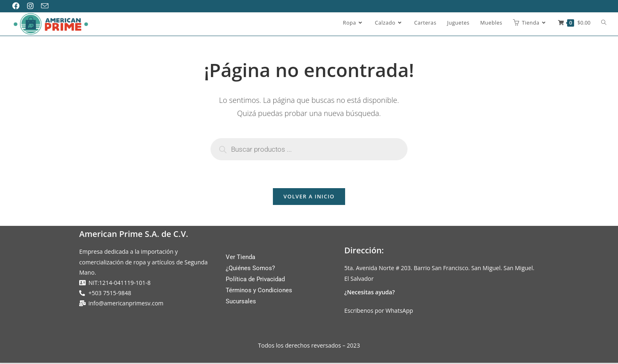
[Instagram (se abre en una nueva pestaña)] (33, 6)
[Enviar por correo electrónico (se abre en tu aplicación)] (48, 6)
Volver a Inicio (309, 198)
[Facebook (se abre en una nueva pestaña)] (19, 6)
